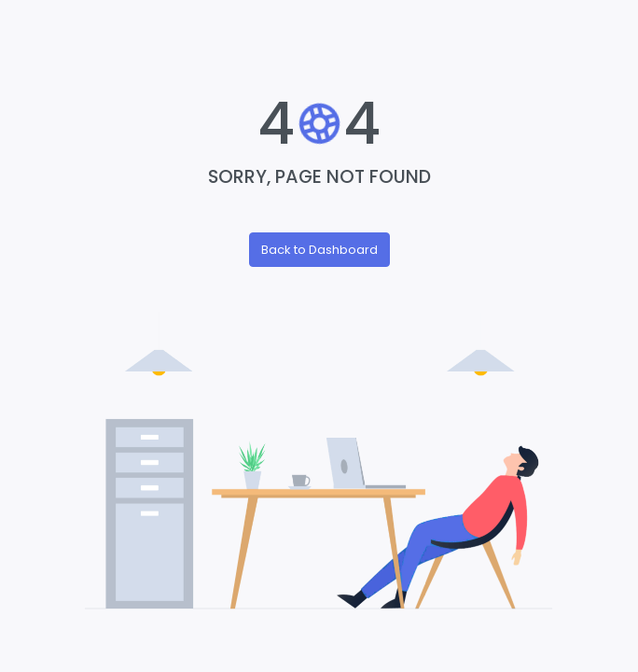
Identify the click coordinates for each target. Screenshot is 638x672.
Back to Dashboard (319, 250)
